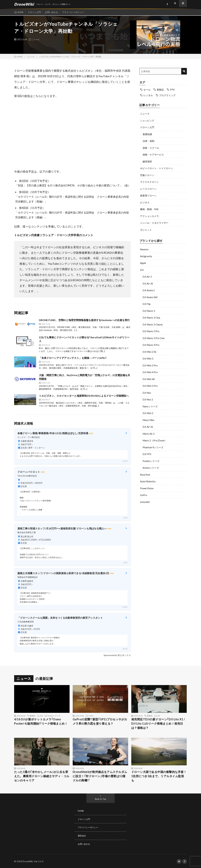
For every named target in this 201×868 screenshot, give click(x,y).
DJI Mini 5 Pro (150, 386)
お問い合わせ (53, 12)
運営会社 (82, 835)
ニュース (36, 39)
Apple (143, 263)
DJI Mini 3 (148, 359)
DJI (142, 270)
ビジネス (145, 202)
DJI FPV (147, 454)
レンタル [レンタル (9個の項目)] (148, 95)
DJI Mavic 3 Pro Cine (154, 338)
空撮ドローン (147, 175)
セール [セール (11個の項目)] (147, 90)
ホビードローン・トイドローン (157, 168)
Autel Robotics (148, 481)
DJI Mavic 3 (149, 311)
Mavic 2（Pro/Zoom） (155, 440)
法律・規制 (148, 141)
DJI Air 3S (148, 284)
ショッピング (147, 121)
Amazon (144, 249)
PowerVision (147, 488)
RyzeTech (145, 475)
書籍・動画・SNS (149, 209)
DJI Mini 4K (149, 379)
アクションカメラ (149, 216)
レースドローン (148, 189)
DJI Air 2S (148, 427)
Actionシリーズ (151, 468)
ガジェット (146, 230)
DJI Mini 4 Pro (150, 372)
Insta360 (145, 502)
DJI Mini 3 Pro (150, 365)
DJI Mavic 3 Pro (151, 331)
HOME (20, 12)
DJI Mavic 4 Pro (151, 345)
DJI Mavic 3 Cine (151, 318)
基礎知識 (147, 134)
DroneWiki (28, 861)
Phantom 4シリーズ (153, 447)
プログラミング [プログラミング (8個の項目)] (167, 95)
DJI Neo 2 (148, 399)
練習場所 (147, 161)
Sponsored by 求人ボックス (117, 655)
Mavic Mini (148, 420)
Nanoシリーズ (150, 406)
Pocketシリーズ (151, 461)
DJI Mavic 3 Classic (153, 324)
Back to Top (101, 799)
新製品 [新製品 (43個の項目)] (160, 90)
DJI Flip (147, 304)
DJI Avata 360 (150, 297)
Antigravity (146, 256)
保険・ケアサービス (153, 155)
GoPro (144, 495)
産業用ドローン (148, 196)
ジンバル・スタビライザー (154, 223)
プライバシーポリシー (76, 12)
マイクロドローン (149, 182)
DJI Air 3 (147, 277)
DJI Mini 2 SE (149, 352)
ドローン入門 (35, 12)
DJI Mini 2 (148, 413)
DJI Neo (147, 393)
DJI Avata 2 (149, 290)
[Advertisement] (163, 531)
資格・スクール (151, 148)
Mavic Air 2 (149, 434)
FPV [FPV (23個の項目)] (172, 90)
